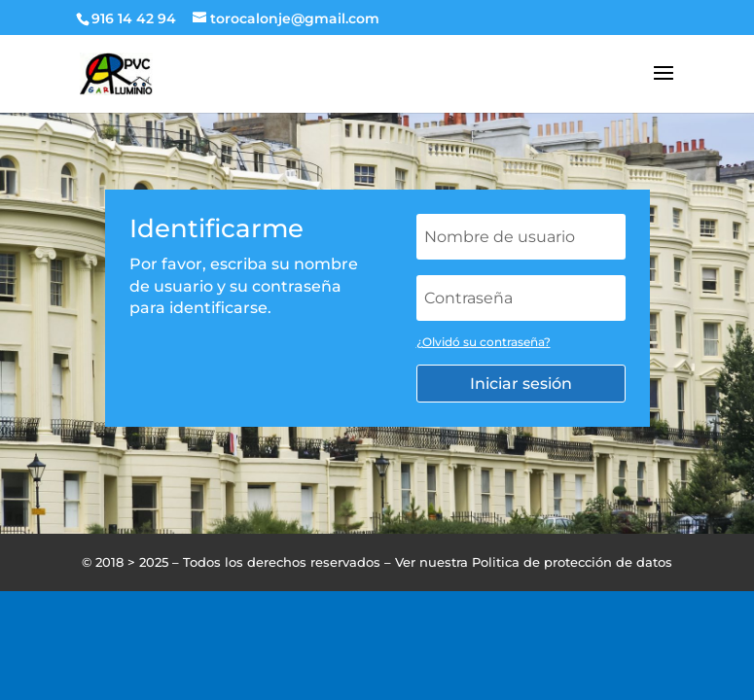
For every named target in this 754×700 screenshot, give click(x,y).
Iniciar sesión (521, 384)
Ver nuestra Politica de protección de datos (534, 562)
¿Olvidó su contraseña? (484, 342)
